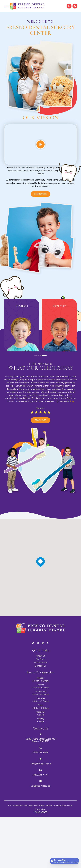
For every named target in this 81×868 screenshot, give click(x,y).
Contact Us (41, 666)
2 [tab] (37, 356)
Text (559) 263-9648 (41, 764)
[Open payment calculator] (64, 861)
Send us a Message (41, 786)
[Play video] (40, 144)
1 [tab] (35, 356)
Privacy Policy (59, 805)
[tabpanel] (22, 325)
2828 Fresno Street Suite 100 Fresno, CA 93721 (41, 740)
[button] (6, 6)
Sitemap (70, 805)
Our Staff (41, 659)
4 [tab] (40, 356)
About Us (41, 656)
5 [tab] (44, 356)
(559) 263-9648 (41, 752)
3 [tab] (39, 356)
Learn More (41, 194)
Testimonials (41, 662)
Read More (40, 420)
